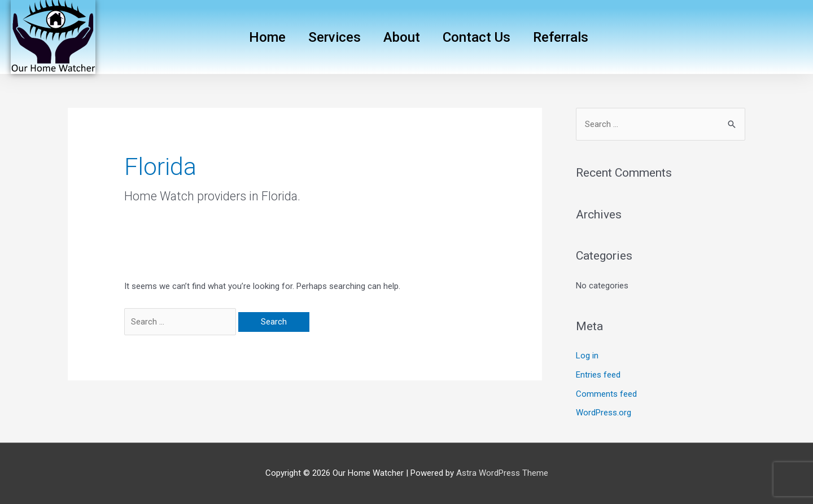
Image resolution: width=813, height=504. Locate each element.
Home (267, 37)
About (402, 37)
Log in (587, 356)
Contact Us (477, 37)
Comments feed (606, 394)
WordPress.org (604, 413)
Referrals (561, 37)
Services (335, 37)
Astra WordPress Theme (502, 473)
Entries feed (598, 375)
